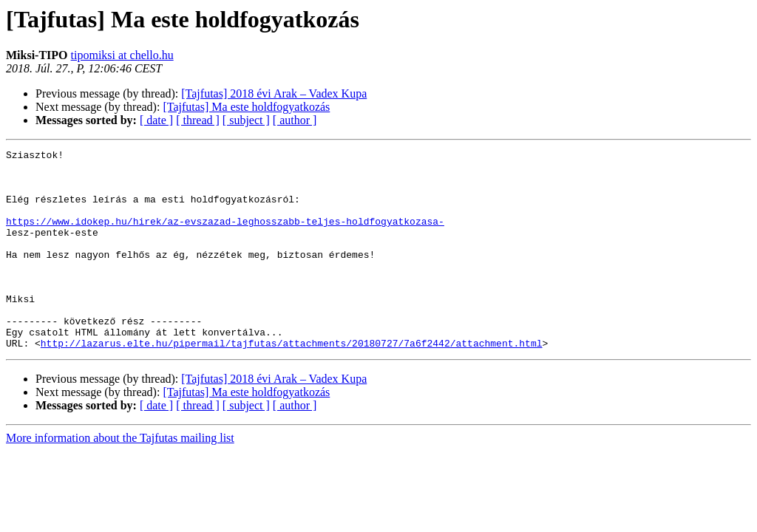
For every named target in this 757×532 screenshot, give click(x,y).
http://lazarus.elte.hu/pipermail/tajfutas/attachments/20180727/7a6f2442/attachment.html (292, 383)
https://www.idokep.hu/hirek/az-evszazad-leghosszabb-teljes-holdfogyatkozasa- (225, 236)
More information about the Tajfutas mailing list (120, 478)
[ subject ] (246, 120)
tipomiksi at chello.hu (122, 55)
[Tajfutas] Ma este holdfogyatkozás (246, 107)
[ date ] (156, 120)
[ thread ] (198, 120)
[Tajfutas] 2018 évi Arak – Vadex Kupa (274, 93)
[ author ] (295, 120)
